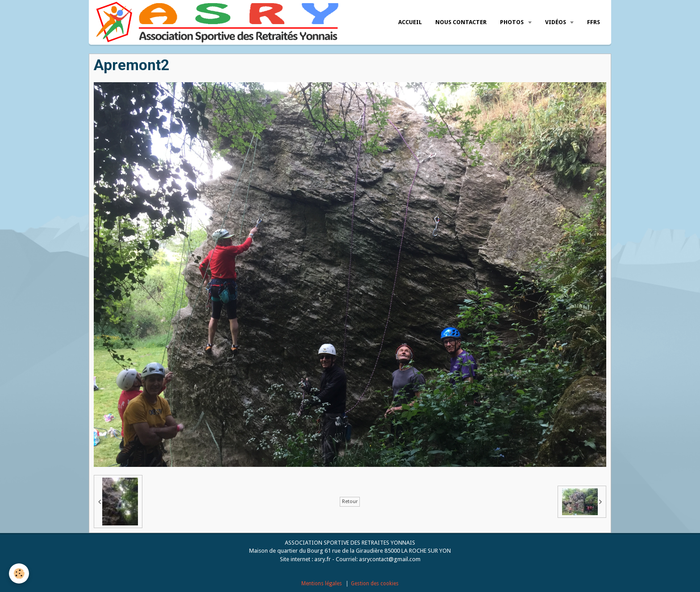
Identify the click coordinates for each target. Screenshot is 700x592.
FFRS (594, 22)
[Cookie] (19, 573)
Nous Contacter (461, 22)
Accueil (410, 22)
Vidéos (556, 22)
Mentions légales (322, 584)
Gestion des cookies (375, 584)
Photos (512, 22)
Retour (350, 502)
